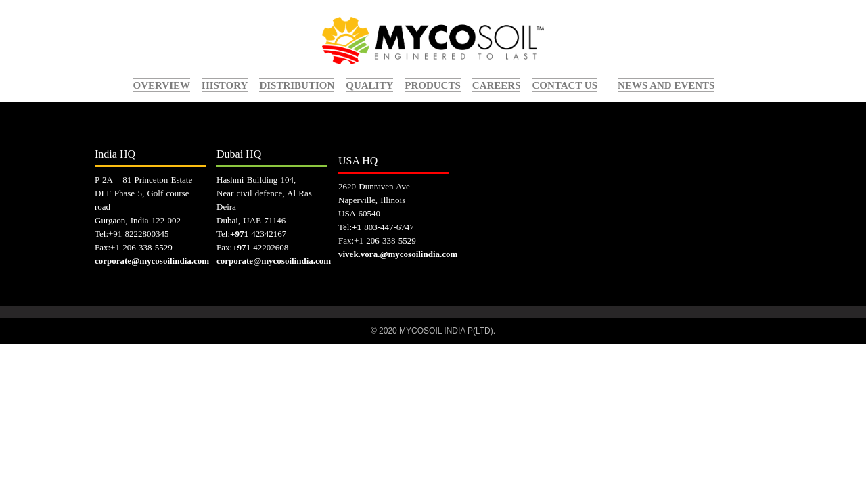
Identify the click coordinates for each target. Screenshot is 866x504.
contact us (565, 85)
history (225, 85)
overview (162, 85)
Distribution (297, 85)
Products (433, 85)
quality (369, 85)
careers (497, 85)
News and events (666, 85)
